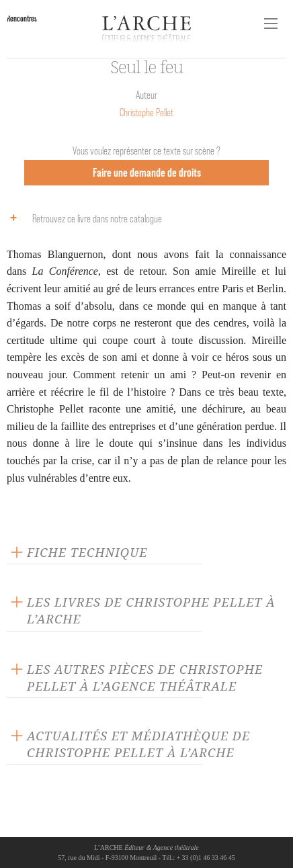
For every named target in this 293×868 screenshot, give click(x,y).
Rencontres (22, 18)
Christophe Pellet (146, 113)
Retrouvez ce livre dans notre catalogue (83, 218)
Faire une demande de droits (147, 172)
